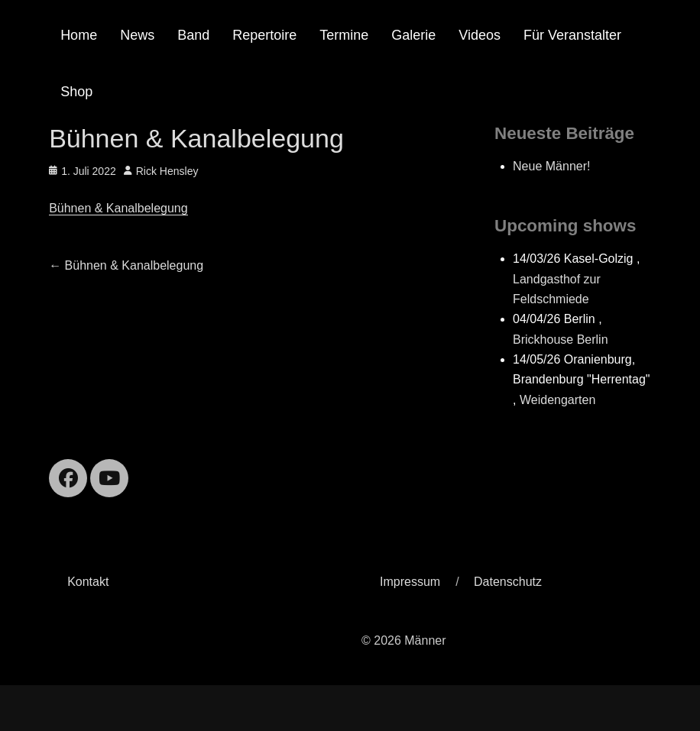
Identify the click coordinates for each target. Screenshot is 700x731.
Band (193, 35)
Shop (76, 92)
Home (79, 35)
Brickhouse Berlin (561, 340)
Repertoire (264, 35)
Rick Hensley (167, 171)
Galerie (413, 35)
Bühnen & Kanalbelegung (118, 208)
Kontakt (88, 582)
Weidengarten (557, 400)
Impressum (410, 582)
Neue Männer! (551, 166)
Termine (344, 35)
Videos (480, 35)
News (137, 35)
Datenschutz (508, 582)
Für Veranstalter (572, 35)
